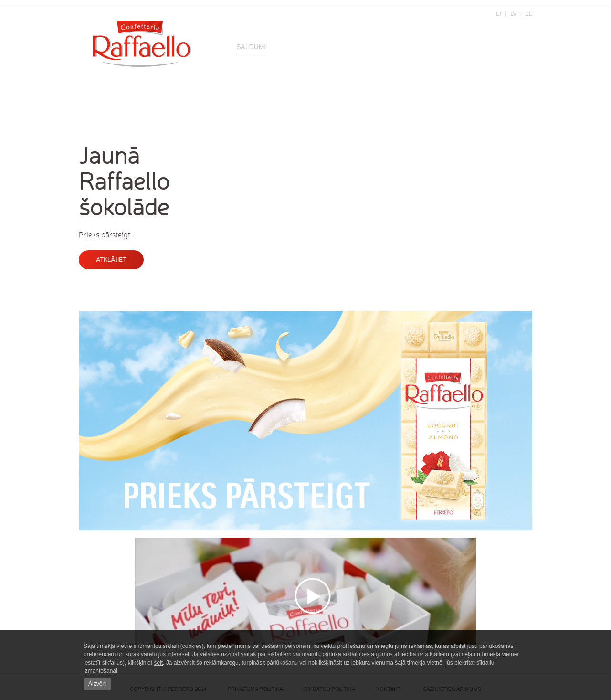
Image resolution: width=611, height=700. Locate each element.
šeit (158, 663)
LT (499, 14)
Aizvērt (97, 684)
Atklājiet (111, 260)
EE (529, 14)
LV (514, 14)
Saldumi (251, 47)
